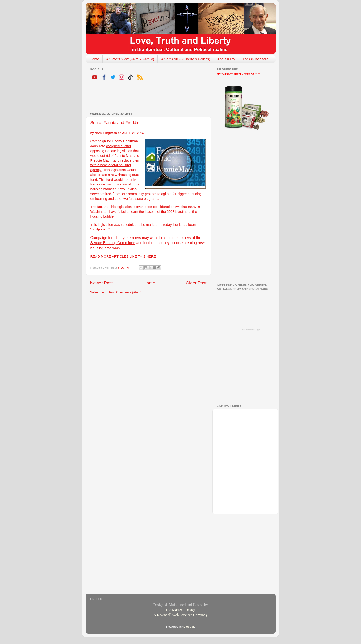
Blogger (189, 627)
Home (94, 59)
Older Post (196, 283)
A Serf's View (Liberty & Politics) (186, 59)
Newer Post (102, 283)
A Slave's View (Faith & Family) (130, 59)
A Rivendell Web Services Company (180, 615)
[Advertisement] (144, 97)
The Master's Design (180, 610)
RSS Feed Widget (251, 330)
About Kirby (226, 59)
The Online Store (255, 59)
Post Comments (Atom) (125, 292)
